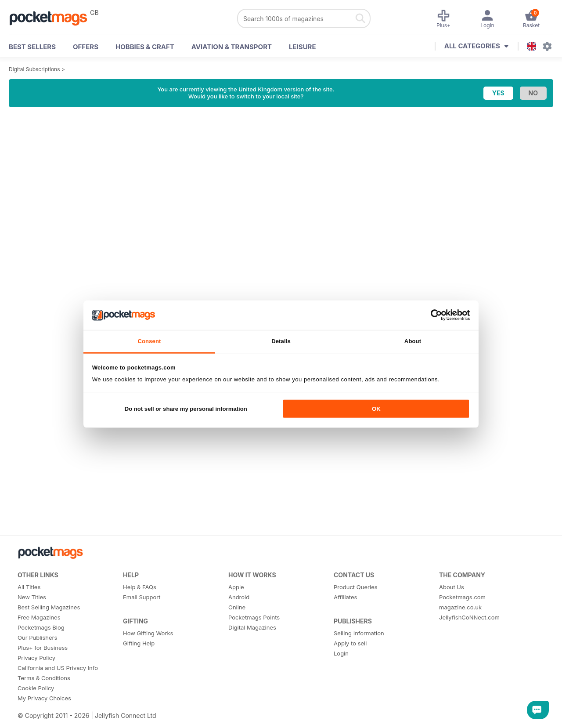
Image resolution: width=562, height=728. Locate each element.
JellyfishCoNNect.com (469, 617)
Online (237, 607)
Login (341, 653)
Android (239, 597)
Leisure (303, 47)
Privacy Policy (36, 658)
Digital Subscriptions (34, 69)
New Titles (32, 597)
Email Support (142, 597)
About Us (452, 587)
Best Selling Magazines (49, 607)
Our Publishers (37, 637)
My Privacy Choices (44, 698)
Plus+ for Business (43, 648)
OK (376, 409)
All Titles (29, 587)
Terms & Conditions (44, 678)
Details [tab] (281, 341)
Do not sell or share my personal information (186, 409)
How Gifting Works (148, 633)
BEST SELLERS (32, 47)
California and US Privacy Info (58, 668)
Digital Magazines (252, 627)
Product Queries (356, 587)
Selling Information (359, 633)
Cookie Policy (36, 688)
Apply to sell (350, 643)
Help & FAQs (140, 587)
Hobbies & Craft (145, 47)
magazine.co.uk (460, 607)
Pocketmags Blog (41, 627)
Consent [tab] (149, 341)
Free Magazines (39, 617)
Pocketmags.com (462, 597)
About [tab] (413, 341)
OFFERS (86, 47)
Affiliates (345, 597)
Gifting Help (139, 643)
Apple (236, 587)
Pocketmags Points (254, 617)
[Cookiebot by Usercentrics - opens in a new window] (431, 315)
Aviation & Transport (232, 47)
